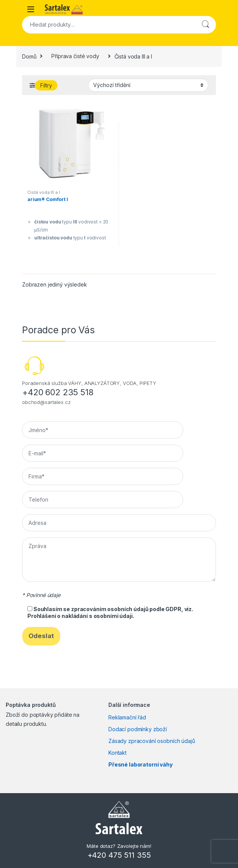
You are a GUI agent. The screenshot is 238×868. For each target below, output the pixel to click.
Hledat (205, 25)
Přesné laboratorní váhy (140, 764)
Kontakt (117, 753)
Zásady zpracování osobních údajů (152, 741)
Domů (29, 56)
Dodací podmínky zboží (138, 729)
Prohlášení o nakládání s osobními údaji (80, 616)
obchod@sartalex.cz (46, 402)
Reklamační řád (127, 717)
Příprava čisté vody (75, 56)
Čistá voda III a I (44, 192)
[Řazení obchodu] (148, 85)
